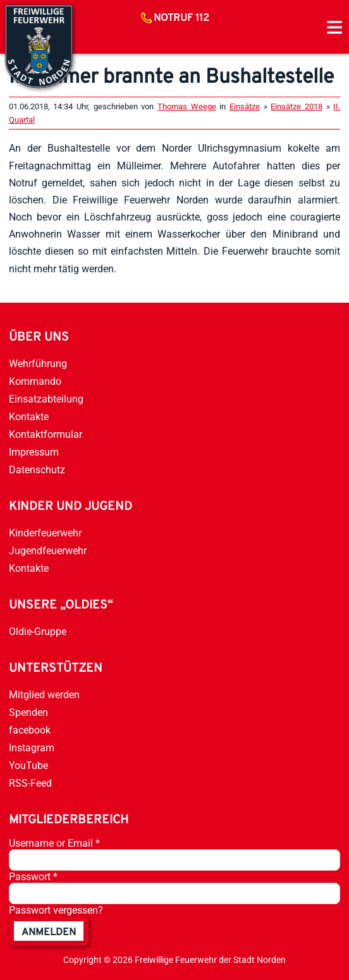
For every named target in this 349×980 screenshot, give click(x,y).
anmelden (49, 933)
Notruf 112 (181, 18)
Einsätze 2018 (297, 106)
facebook (30, 730)
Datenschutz (37, 470)
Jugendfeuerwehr (48, 551)
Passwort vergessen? (56, 910)
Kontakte (29, 417)
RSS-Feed (30, 783)
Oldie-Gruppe (38, 632)
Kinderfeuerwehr (45, 533)
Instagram (32, 748)
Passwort (33, 877)
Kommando (35, 381)
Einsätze (245, 106)
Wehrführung (38, 364)
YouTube (28, 765)
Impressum (34, 452)
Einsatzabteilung (46, 399)
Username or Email (54, 843)
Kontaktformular (46, 434)
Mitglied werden (44, 695)
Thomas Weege (187, 106)
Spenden (28, 712)
